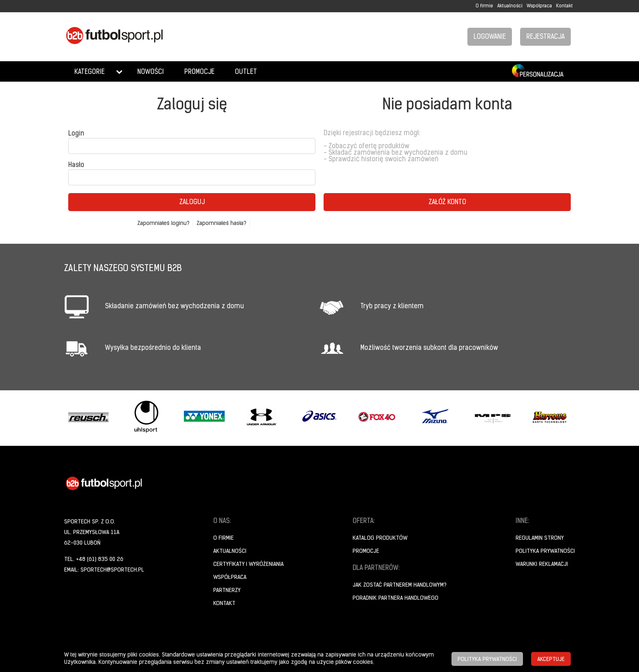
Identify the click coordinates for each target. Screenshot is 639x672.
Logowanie (490, 37)
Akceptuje (551, 660)
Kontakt (564, 6)
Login (76, 134)
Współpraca (539, 6)
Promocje (199, 72)
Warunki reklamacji (542, 564)
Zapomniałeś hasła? (221, 224)
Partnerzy (227, 591)
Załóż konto (447, 202)
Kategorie (89, 72)
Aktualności (510, 6)
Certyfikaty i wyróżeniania (248, 564)
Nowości (151, 72)
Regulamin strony (540, 538)
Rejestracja (545, 37)
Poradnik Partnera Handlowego (395, 598)
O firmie (484, 6)
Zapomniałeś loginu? (163, 224)
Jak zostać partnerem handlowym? (400, 585)
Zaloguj (192, 202)
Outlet (246, 72)
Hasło (76, 165)
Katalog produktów (380, 538)
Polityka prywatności (545, 551)
